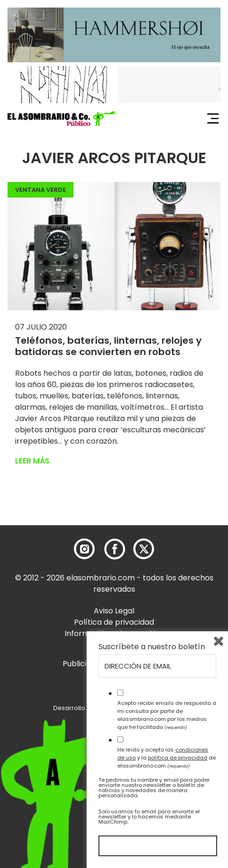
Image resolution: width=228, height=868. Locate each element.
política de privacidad (178, 758)
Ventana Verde (41, 190)
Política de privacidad (114, 622)
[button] (61, 119)
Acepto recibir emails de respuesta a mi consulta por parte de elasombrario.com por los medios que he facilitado (167, 715)
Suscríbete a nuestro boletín (152, 647)
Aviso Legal (114, 611)
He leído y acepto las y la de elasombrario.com (167, 758)
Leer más (32, 461)
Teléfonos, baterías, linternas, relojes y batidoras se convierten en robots (108, 346)
